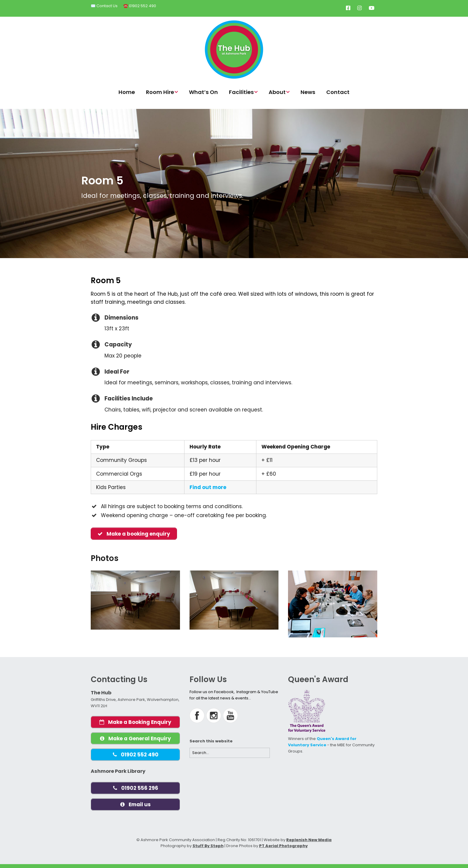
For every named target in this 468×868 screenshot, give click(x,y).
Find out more (208, 487)
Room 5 (102, 181)
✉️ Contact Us (104, 6)
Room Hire (160, 92)
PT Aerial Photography (283, 850)
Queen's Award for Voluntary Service (322, 742)
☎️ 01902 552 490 (140, 6)
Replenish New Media (309, 844)
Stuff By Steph (208, 850)
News (308, 92)
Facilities (241, 92)
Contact (338, 92)
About (277, 92)
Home (127, 92)
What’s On (203, 92)
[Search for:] (230, 754)
